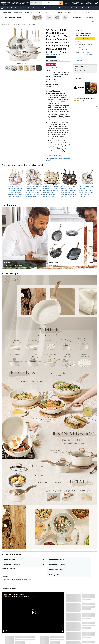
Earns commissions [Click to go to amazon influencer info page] (18, 594)
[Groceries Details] (95, 8)
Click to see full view (23, 63)
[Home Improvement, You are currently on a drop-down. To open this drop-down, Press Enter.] (92, 12)
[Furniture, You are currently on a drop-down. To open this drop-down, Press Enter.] (47, 12)
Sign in (90, 45)
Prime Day (10, 8)
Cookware (25, 24)
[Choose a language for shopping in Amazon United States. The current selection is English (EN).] (67, 3)
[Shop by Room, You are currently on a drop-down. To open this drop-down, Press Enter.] (18, 12)
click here (10, 573)
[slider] (30, 631)
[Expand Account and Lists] (84, 4)
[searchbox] (50, 3)
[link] (16, 192)
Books (84, 8)
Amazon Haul (27, 8)
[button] (21, 3)
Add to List (78, 78)
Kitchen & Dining (16, 24)
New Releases (76, 8)
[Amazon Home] (7, 12)
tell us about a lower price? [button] (24, 579)
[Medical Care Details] (42, 8)
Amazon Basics (49, 8)
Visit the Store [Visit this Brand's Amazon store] (53, 265)
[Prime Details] (69, 8)
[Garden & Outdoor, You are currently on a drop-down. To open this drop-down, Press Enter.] (79, 12)
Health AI (18, 8)
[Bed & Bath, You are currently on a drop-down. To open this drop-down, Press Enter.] (68, 12)
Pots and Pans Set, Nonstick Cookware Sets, (22, 596)
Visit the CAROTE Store (54, 55)
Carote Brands (86, 50)
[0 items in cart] (96, 3)
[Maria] (10, 594)
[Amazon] (6, 3)
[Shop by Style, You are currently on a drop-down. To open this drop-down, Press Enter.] (28, 12)
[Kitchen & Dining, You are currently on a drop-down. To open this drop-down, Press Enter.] (57, 12)
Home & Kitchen (6, 24)
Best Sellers (59, 8)
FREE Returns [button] (52, 67)
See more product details (55, 155)
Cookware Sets (33, 24)
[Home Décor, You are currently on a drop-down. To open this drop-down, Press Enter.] (39, 12)
